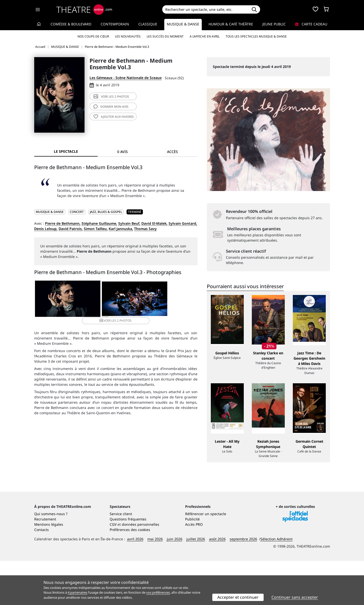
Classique (148, 24)
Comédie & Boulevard (71, 24)
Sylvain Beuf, (129, 223)
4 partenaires (77, 592)
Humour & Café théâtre (231, 24)
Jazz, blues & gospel (106, 212)
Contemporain (115, 24)
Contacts (42, 574)
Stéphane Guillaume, (99, 223)
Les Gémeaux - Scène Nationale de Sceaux (126, 78)
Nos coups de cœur (93, 36)
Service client (121, 558)
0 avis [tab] (123, 152)
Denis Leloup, (46, 229)
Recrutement (45, 563)
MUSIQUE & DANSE (50, 212)
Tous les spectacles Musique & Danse (256, 36)
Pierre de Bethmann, (63, 223)
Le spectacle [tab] (66, 151)
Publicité (192, 563)
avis (111, 107)
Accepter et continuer (238, 597)
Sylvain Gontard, (183, 223)
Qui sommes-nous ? (51, 558)
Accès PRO (194, 568)
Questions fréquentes (128, 563)
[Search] (205, 9)
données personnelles (140, 568)
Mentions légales (49, 568)
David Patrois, (71, 229)
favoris (114, 117)
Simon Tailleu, (96, 229)
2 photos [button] (170, 299)
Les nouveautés (128, 36)
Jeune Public (274, 24)
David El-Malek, (154, 223)
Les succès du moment (165, 36)
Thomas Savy (145, 229)
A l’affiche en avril (205, 36)
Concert (77, 212)
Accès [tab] (172, 152)
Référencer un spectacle (206, 558)
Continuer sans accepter (295, 597)
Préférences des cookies (130, 574)
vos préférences (158, 592)
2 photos (111, 97)
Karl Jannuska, (121, 229)
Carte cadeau (311, 24)
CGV (113, 568)
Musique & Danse (183, 24)
